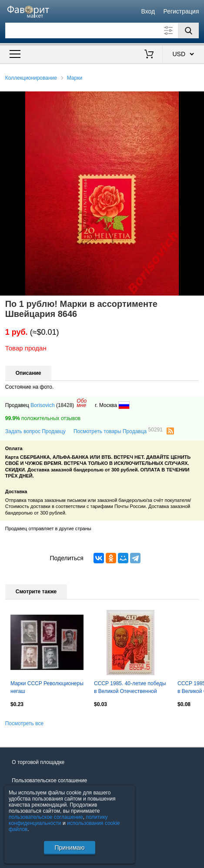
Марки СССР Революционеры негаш (47, 687)
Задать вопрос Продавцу (35, 431)
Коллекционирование (31, 78)
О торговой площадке (38, 762)
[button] (196, 99)
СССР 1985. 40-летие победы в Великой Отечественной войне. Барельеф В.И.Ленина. (130, 688)
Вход (148, 11)
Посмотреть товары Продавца (118, 431)
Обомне (82, 403)
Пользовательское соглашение (49, 781)
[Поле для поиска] (102, 30)
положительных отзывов (43, 418)
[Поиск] (188, 30)
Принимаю (69, 848)
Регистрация (181, 11)
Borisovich (42, 405)
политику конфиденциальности (58, 820)
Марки (75, 78)
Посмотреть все (24, 723)
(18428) (65, 405)
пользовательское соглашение (46, 817)
